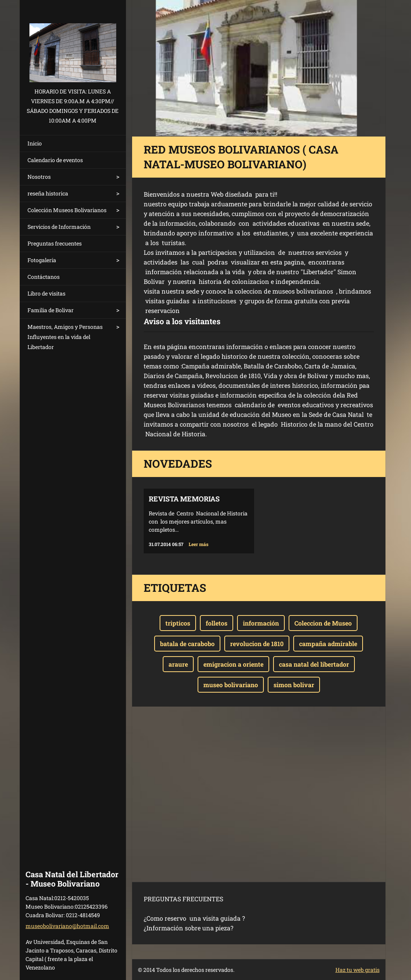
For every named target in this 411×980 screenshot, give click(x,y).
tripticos (178, 623)
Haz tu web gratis (358, 970)
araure (178, 664)
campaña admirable (328, 644)
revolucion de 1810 (257, 644)
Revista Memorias (184, 499)
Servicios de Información (59, 227)
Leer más (199, 544)
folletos (217, 623)
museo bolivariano (231, 685)
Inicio (35, 143)
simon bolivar (294, 685)
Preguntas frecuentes (55, 243)
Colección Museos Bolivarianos (67, 210)
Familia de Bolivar (51, 310)
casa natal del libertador (314, 664)
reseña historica (48, 193)
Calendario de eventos (55, 160)
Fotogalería (42, 260)
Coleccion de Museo (323, 623)
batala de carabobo (187, 644)
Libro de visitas (46, 293)
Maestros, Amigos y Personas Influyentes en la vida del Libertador (65, 337)
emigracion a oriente (233, 664)
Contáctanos (44, 277)
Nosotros (39, 177)
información (261, 623)
